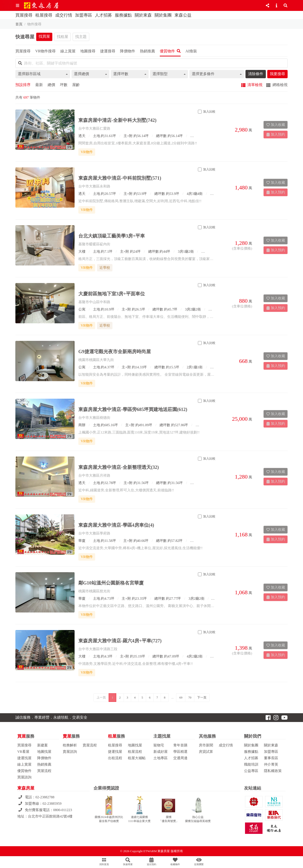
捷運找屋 (24, 758)
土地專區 (160, 758)
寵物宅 (159, 745)
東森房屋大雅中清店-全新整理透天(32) (119, 467)
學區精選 (180, 752)
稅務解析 (70, 745)
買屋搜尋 (24, 15)
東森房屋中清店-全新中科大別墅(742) (117, 120)
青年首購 (180, 745)
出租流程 (115, 758)
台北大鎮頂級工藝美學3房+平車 (112, 236)
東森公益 (183, 15)
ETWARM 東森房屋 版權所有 (163, 851)
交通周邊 (180, 758)
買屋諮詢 (24, 777)
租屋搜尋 (44, 15)
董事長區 (271, 758)
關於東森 (143, 15)
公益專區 (251, 771)
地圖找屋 (44, 752)
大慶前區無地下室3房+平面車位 (112, 294)
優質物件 (24, 771)
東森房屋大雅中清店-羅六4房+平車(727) (120, 641)
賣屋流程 (90, 745)
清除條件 (256, 74)
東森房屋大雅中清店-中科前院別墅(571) (120, 178)
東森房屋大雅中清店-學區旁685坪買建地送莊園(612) (133, 409)
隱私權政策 (273, 771)
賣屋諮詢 (70, 752)
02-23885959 (52, 804)
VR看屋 (23, 752)
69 (181, 697)
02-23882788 (45, 797)
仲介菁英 (271, 764)
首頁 (19, 24)
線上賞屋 (24, 764)
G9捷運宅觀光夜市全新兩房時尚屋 (115, 352)
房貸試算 (206, 752)
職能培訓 (251, 764)
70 (190, 697)
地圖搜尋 (88, 51)
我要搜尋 (277, 74)
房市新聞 (206, 745)
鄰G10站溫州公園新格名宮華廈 (111, 583)
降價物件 (44, 758)
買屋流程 (44, 771)
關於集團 (163, 15)
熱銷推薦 (44, 764)
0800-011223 (63, 810)
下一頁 (202, 697)
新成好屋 (160, 752)
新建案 (42, 745)
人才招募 (103, 15)
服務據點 (123, 15)
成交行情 (64, 15)
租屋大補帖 (137, 758)
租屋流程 (135, 752)
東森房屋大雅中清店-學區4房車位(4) (116, 525)
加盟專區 (84, 15)
